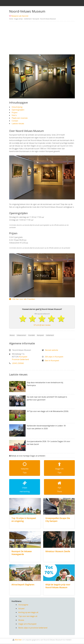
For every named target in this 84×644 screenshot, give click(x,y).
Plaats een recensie (20, 118)
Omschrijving (17, 107)
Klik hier (18, 640)
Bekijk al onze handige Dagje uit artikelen (28, 456)
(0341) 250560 (18, 363)
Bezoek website (52, 350)
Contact (15, 121)
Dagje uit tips (19, 19)
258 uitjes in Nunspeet (54, 357)
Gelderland (28, 19)
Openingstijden (18, 110)
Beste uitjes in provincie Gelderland (33, 628)
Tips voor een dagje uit (28, 616)
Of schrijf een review (42, 325)
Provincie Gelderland (20, 360)
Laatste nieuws (18, 124)
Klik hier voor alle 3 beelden (22, 299)
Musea (21, 620)
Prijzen (15, 113)
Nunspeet (36, 19)
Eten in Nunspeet (52, 361)
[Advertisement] (42, 38)
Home (11, 19)
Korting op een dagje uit (28, 613)
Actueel (21, 609)
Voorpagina (23, 605)
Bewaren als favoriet (20, 16)
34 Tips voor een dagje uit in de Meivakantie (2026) (48, 411)
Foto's (14, 115)
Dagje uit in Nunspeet (27, 624)
